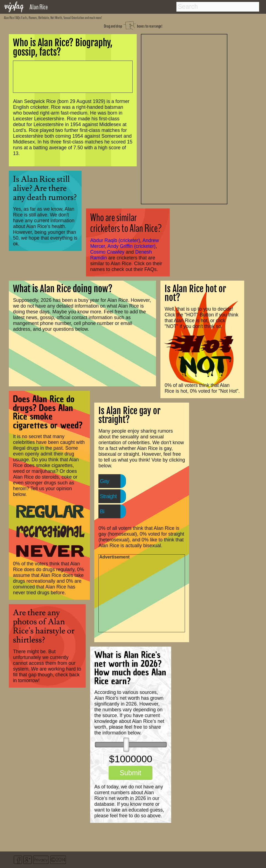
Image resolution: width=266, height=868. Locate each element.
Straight (108, 496)
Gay (104, 481)
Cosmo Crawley (107, 252)
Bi (102, 511)
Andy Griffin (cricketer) (132, 246)
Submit (130, 773)
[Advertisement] (184, 118)
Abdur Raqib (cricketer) (115, 240)
